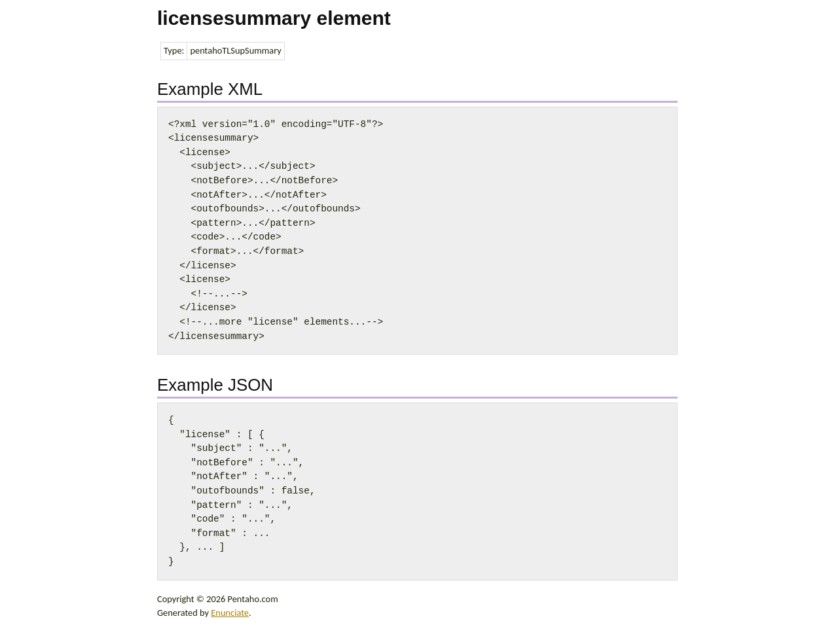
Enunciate (230, 613)
